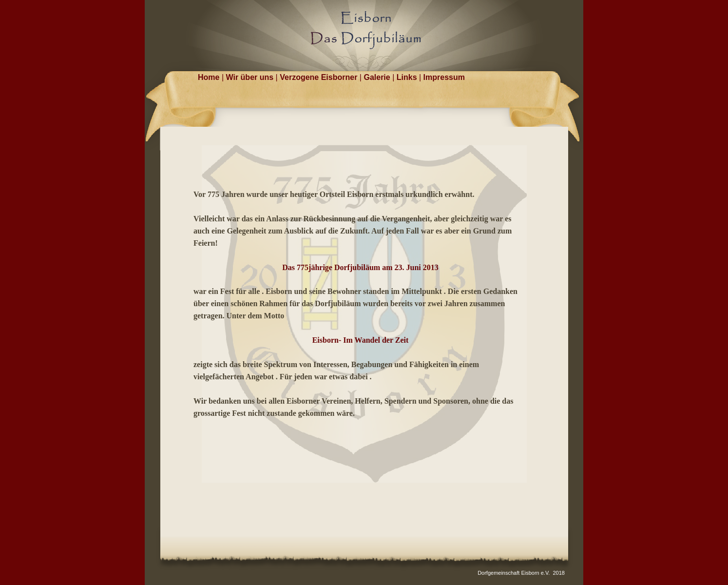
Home (210, 77)
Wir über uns (251, 77)
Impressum (444, 77)
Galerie (378, 77)
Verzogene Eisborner (320, 77)
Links (408, 77)
